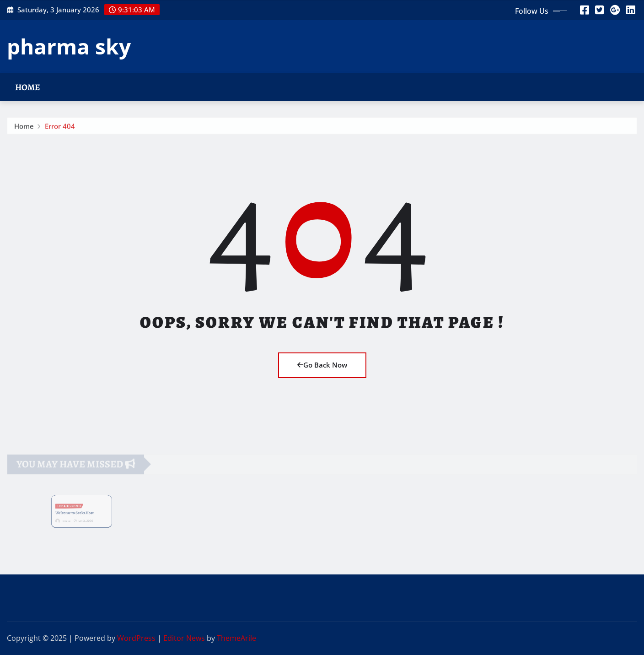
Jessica (70, 518)
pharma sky (69, 46)
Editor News (184, 638)
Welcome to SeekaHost (76, 512)
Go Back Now (322, 365)
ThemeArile (236, 638)
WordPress (136, 638)
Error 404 (60, 128)
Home (28, 87)
